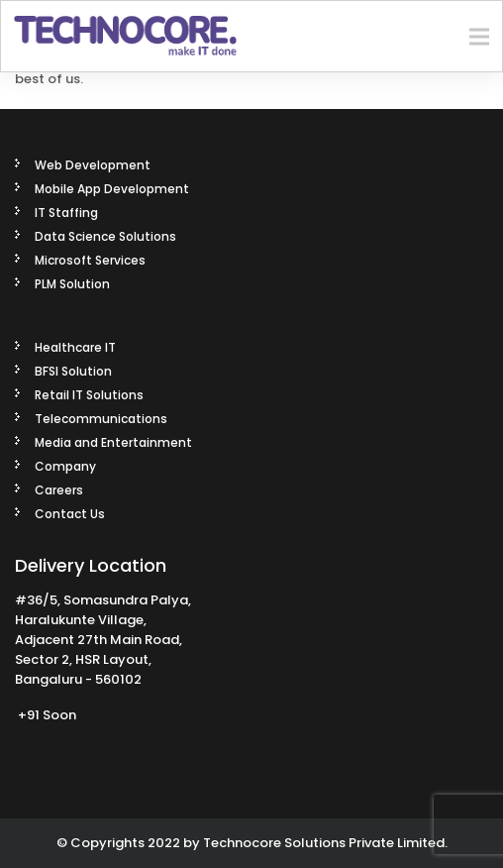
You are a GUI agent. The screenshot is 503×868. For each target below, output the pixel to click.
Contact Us (70, 514)
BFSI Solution (73, 371)
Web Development (93, 165)
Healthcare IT (75, 347)
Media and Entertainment (113, 442)
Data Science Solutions (105, 236)
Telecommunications (101, 419)
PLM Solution (72, 284)
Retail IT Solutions (89, 395)
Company (65, 466)
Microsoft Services (90, 260)
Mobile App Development (112, 189)
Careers (59, 490)
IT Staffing (66, 213)
